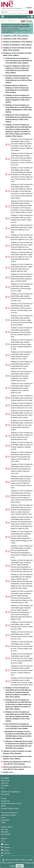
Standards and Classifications (10, 792)
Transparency (5, 801)
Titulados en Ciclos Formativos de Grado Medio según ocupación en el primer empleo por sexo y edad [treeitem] (22, 398)
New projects (5, 794)
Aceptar (20, 866)
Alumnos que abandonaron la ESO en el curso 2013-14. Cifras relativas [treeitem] (17, 768)
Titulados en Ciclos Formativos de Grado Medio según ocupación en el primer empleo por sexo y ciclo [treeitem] (22, 406)
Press (3, 788)
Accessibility (5, 786)
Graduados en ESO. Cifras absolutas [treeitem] (16, 36)
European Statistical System (10, 808)
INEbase (3, 21)
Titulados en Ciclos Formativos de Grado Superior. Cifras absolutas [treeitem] (17, 752)
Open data (4, 829)
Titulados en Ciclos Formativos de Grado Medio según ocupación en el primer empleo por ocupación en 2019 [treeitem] (22, 446)
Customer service (7, 827)
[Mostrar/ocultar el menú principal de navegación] (3, 17)
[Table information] (9, 145)
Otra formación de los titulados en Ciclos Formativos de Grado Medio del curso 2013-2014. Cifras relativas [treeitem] (19, 726)
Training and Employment (9, 813)
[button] (29, 17)
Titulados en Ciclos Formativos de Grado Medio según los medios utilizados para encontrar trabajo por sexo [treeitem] (22, 219)
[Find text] (15, 12)
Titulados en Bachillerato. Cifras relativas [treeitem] (17, 45)
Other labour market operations (16, 21)
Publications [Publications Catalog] (5, 832)
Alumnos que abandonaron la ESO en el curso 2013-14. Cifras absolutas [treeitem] (17, 763)
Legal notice (5, 783)
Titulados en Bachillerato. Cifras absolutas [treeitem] (18, 42)
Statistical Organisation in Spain (11, 803)
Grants (3, 818)
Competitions (5, 820)
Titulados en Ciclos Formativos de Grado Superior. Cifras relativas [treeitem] (17, 758)
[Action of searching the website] (31, 12)
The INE (4, 799)
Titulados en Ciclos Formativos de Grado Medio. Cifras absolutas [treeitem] (17, 49)
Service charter (6, 834)
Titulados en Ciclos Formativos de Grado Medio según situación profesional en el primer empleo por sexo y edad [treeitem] (22, 287)
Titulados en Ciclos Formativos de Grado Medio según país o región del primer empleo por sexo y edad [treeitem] (22, 229)
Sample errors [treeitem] (8, 772)
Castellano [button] (29, 8)
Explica (3, 823)
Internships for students (8, 815)
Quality (3, 806)
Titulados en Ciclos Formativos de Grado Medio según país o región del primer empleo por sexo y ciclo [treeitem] (22, 237)
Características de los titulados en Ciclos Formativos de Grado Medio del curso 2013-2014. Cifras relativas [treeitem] (19, 61)
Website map (5, 781)
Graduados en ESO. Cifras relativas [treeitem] (15, 39)
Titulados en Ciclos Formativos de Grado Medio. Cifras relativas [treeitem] (17, 54)
